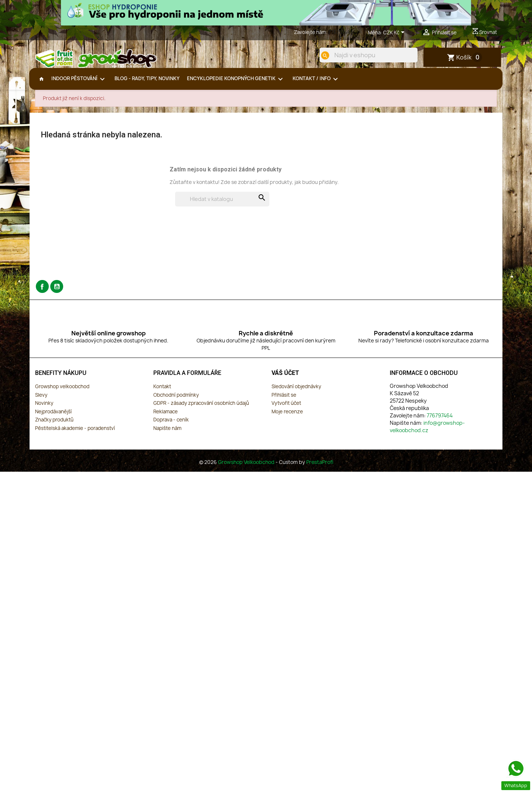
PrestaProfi (320, 467)
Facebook (42, 291)
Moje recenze (287, 416)
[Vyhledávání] (222, 204)
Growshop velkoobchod (62, 391)
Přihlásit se (284, 399)
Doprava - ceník (171, 424)
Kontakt (162, 391)
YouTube (57, 291)
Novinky (44, 408)
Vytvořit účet (286, 408)
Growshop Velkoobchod (247, 467)
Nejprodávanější (53, 416)
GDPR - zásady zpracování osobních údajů (201, 408)
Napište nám (167, 433)
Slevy (41, 399)
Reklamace (166, 416)
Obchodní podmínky (176, 399)
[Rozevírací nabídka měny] (395, 33)
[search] (320, 55)
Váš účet (285, 378)
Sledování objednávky (296, 391)
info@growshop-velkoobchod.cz (427, 431)
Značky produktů (54, 424)
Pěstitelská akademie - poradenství (75, 433)
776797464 (341, 32)
